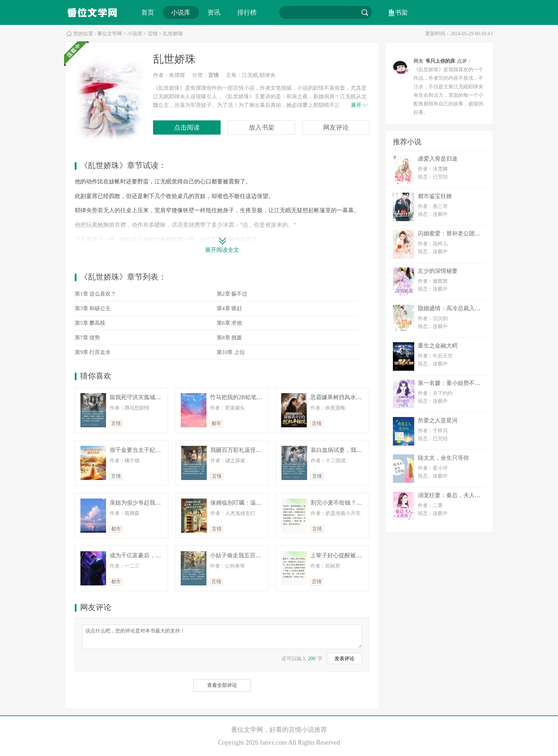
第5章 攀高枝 (90, 323)
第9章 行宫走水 (93, 352)
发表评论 (344, 659)
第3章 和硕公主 (93, 308)
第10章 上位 (231, 352)
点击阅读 (187, 127)
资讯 (214, 12)
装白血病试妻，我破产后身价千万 (353, 450)
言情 (153, 34)
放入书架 (262, 127)
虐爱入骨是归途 (438, 159)
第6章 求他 (229, 323)
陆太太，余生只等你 (443, 458)
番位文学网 (110, 34)
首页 (148, 12)
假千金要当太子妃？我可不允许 (149, 450)
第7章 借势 (87, 338)
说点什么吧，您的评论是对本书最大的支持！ (222, 636)
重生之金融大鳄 (438, 346)
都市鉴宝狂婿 (435, 196)
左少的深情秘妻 (438, 271)
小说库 (181, 12)
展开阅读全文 (222, 250)
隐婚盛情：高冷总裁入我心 (452, 308)
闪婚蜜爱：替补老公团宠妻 (452, 233)
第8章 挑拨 (229, 338)
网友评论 (336, 127)
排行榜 (247, 12)
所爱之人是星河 (438, 420)
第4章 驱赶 (229, 308)
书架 (401, 12)
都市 (216, 424)
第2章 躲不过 (232, 294)
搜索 (365, 12)
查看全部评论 (222, 685)
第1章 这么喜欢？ (95, 294)
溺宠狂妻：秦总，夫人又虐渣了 (458, 495)
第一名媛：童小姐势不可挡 (452, 383)
